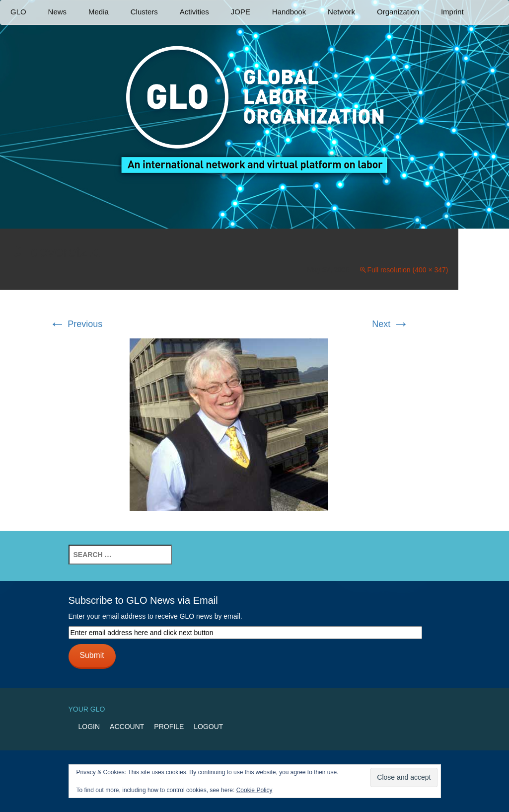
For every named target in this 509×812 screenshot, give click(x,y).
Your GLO (87, 709)
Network (341, 12)
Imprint (452, 12)
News (58, 12)
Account (127, 727)
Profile (169, 727)
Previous (76, 324)
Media (99, 12)
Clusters (144, 12)
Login (89, 727)
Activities (194, 12)
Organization (398, 12)
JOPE (241, 12)
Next (390, 324)
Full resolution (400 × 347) (407, 270)
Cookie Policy (254, 790)
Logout (208, 727)
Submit (92, 655)
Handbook (289, 12)
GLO (18, 12)
